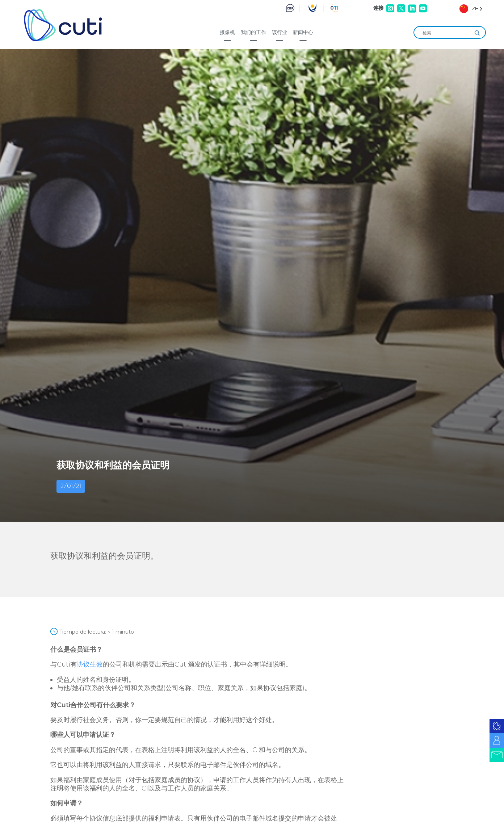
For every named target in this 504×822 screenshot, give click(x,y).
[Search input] (446, 33)
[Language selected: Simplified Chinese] (471, 9)
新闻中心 (303, 32)
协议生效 (90, 664)
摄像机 (227, 32)
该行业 (280, 32)
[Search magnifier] (477, 33)
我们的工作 (253, 32)
